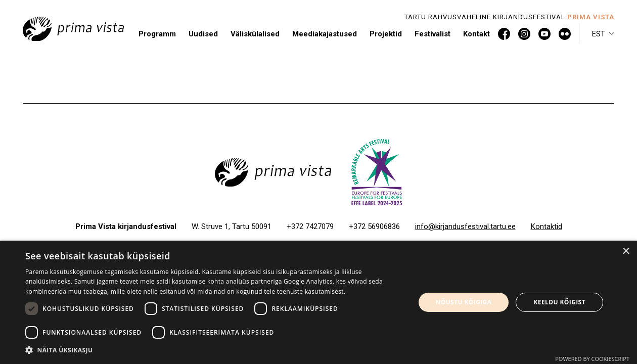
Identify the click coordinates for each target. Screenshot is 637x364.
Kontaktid (547, 226)
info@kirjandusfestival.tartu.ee (465, 226)
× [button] (626, 252)
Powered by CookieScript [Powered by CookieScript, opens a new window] (592, 359)
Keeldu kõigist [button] (559, 302)
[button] (603, 34)
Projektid (386, 34)
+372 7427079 (310, 226)
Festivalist (433, 34)
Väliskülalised (255, 34)
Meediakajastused (325, 34)
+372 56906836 (374, 226)
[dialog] (318, 302)
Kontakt (476, 34)
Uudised (203, 34)
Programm (157, 34)
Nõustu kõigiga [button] (464, 302)
